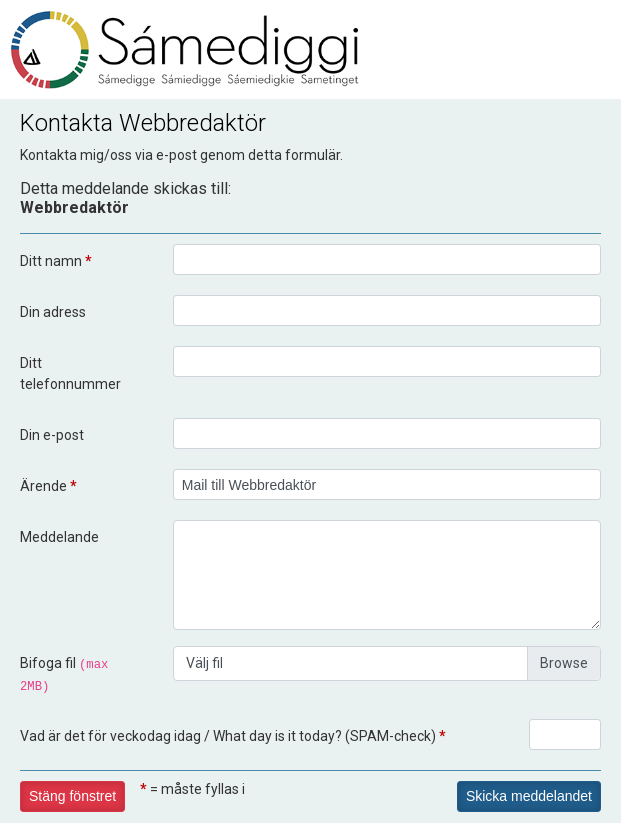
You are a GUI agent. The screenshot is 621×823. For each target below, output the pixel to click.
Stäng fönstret (72, 796)
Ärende (48, 486)
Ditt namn (56, 261)
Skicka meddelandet (529, 796)
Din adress (53, 312)
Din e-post (52, 435)
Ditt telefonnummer (70, 373)
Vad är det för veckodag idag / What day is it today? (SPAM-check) (233, 736)
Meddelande (59, 537)
